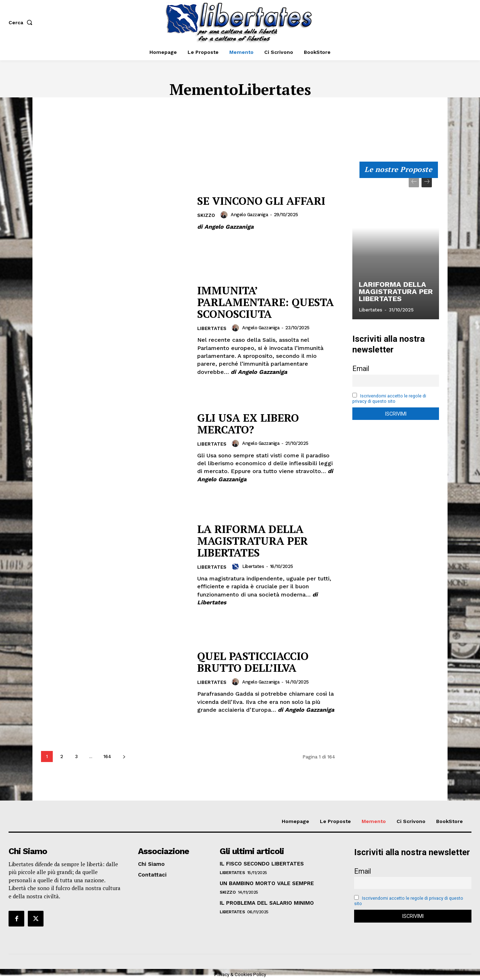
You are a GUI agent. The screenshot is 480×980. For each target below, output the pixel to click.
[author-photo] (225, 215)
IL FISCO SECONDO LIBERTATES (262, 864)
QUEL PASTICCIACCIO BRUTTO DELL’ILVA (254, 662)
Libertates (212, 328)
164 (107, 756)
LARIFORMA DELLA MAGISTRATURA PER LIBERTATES (395, 291)
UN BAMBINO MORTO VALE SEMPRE (267, 883)
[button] (22, 22)
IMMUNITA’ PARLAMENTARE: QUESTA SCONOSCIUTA (265, 302)
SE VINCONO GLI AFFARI (261, 201)
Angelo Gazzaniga (249, 215)
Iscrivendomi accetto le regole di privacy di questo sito (389, 398)
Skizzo (206, 215)
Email (361, 369)
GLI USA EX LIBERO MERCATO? (248, 424)
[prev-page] (414, 182)
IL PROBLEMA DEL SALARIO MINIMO (267, 903)
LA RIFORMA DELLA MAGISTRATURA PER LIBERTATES (252, 541)
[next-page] (124, 756)
